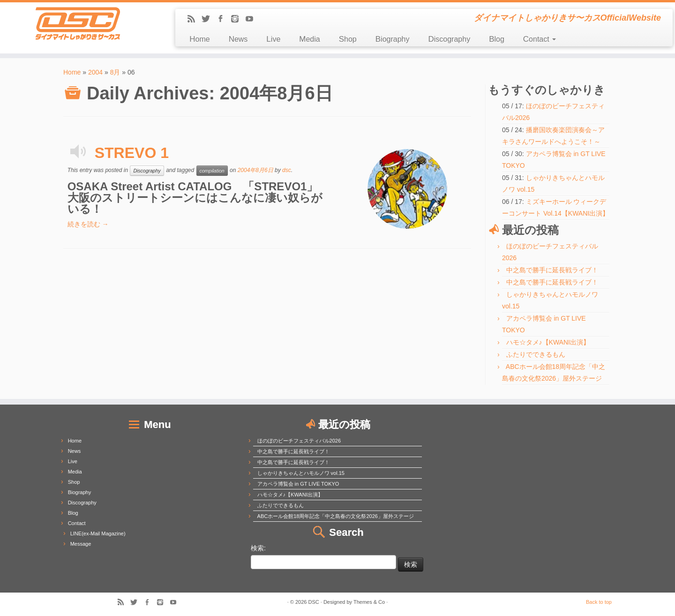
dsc (287, 170)
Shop (348, 39)
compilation (212, 171)
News (238, 39)
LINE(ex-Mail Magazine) (98, 533)
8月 (115, 72)
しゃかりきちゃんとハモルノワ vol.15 (301, 473)
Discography (449, 39)
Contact (540, 39)
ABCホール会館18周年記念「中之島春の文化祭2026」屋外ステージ (336, 516)
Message (81, 544)
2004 (95, 72)
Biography (393, 39)
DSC (314, 602)
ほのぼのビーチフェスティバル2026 (299, 441)
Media (309, 39)
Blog (497, 39)
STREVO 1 (132, 153)
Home (199, 39)
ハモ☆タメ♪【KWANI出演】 (548, 342)
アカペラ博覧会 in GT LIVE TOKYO (298, 484)
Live (273, 39)
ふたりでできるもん (536, 354)
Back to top (599, 602)
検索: (258, 548)
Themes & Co (369, 602)
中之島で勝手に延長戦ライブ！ (552, 270)
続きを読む (88, 224)
